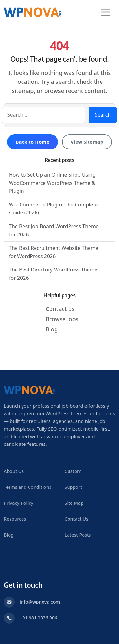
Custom (73, 471)
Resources (15, 519)
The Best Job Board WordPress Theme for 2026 (54, 230)
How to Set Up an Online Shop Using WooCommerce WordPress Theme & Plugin (52, 183)
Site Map (74, 503)
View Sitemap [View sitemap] (87, 142)
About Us (14, 471)
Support (73, 487)
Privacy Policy (19, 503)
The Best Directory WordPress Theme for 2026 (53, 274)
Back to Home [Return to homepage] (32, 142)
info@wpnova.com (40, 602)
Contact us (60, 309)
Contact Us (77, 519)
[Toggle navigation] (106, 12)
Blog (52, 329)
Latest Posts (78, 535)
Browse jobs (62, 319)
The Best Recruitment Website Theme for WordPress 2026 (54, 252)
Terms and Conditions (28, 487)
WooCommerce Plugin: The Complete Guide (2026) (53, 209)
